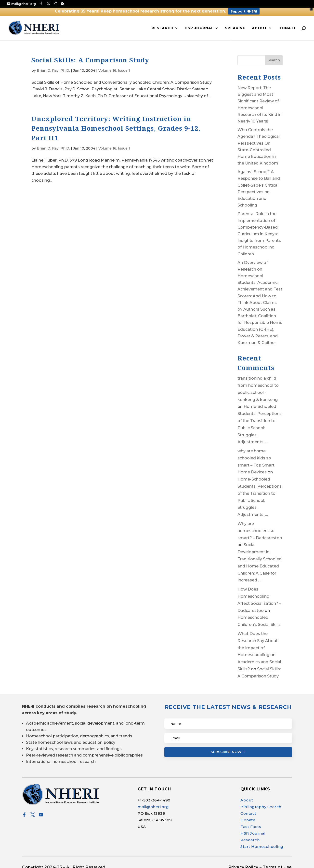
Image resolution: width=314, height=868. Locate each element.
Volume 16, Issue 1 (114, 69)
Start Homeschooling (262, 845)
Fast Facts (251, 825)
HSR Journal (199, 26)
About (260, 26)
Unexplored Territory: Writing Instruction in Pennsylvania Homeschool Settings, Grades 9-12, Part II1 (116, 127)
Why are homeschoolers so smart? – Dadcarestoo (260, 529)
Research (163, 26)
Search (274, 59)
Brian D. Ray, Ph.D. (53, 69)
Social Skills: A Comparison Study (90, 58)
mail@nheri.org (153, 805)
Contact (248, 812)
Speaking (235, 26)
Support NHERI (244, 11)
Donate (287, 26)
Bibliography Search (261, 805)
